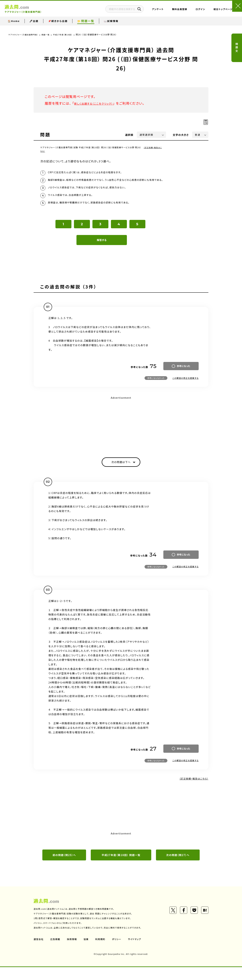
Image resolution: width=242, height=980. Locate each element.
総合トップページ (209, 11)
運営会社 (39, 952)
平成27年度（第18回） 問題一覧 (121, 867)
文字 (181, 135)
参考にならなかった (156, 389)
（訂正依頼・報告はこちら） (190, 790)
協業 (88, 952)
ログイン (186, 11)
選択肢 (129, 135)
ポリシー (119, 952)
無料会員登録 (165, 11)
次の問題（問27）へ (178, 867)
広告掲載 (56, 952)
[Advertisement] (121, 435)
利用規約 (102, 952)
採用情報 (73, 952)
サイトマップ (137, 952)
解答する (102, 251)
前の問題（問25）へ (64, 867)
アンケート (143, 11)
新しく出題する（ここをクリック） (99, 103)
